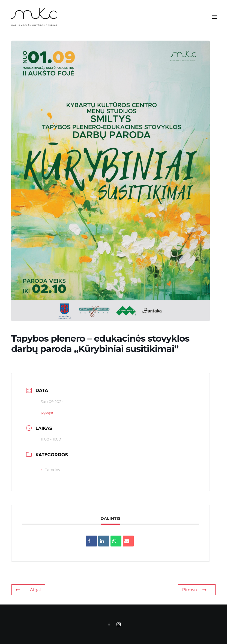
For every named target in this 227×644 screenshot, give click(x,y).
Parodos (50, 470)
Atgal (28, 590)
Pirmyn (194, 590)
